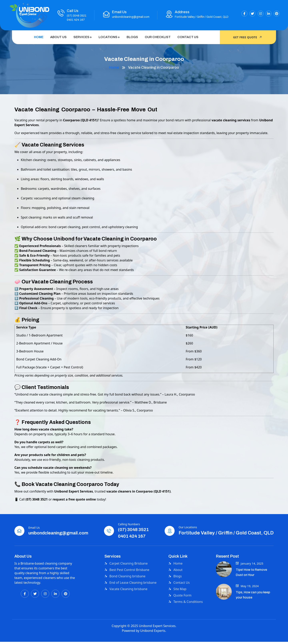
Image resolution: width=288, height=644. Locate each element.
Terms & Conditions (186, 609)
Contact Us (188, 37)
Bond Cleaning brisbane (125, 583)
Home (39, 37)
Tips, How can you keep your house (253, 602)
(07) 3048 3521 (77, 16)
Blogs (132, 37)
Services (81, 37)
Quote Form (180, 602)
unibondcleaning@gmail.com (131, 17)
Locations (108, 37)
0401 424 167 (76, 20)
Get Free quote (248, 37)
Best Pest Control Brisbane (127, 577)
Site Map (177, 596)
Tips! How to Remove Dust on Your (251, 579)
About (175, 577)
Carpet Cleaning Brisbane (126, 570)
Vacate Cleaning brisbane (126, 596)
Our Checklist (158, 37)
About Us (58, 37)
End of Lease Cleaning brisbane (130, 590)
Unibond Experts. (153, 638)
